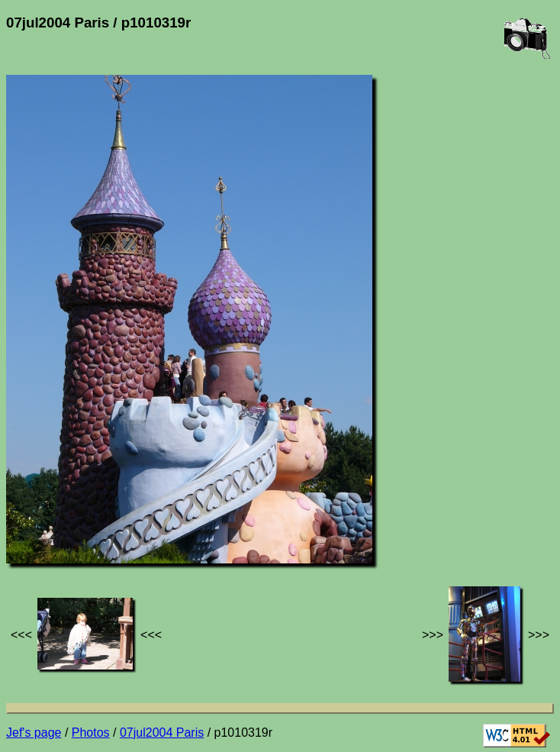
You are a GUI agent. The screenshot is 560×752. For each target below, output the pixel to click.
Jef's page (34, 733)
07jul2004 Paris (162, 733)
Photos (91, 733)
